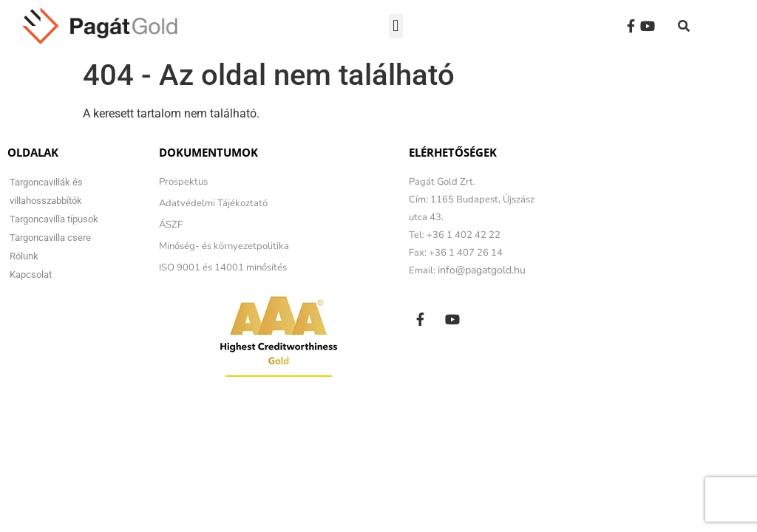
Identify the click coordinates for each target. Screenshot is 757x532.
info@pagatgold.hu (482, 270)
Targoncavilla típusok (54, 219)
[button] (396, 26)
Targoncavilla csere (50, 238)
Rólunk (24, 256)
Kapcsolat (31, 274)
